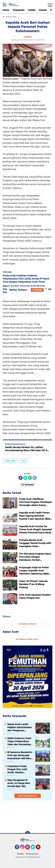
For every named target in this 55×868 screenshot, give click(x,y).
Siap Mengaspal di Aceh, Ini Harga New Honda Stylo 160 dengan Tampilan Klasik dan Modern (19, 783)
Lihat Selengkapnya (27, 796)
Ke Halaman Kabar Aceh (27, 639)
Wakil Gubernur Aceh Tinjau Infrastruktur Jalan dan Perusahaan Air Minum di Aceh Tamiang (20, 741)
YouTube (40, 848)
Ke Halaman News (27, 624)
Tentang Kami (32, 854)
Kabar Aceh (10, 461)
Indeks (32, 10)
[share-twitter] (25, 478)
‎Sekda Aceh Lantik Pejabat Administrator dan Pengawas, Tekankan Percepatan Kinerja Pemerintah (20, 727)
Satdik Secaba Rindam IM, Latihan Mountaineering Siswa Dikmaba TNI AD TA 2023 (27, 449)
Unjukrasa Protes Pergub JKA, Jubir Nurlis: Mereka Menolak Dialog (17, 769)
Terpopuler (19, 10)
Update (37, 290)
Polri (23, 461)
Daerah (43, 10)
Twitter (34, 848)
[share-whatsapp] (30, 478)
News (7, 617)
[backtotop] (28, 834)
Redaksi (20, 854)
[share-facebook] (21, 478)
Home (6, 10)
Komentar (27, 484)
